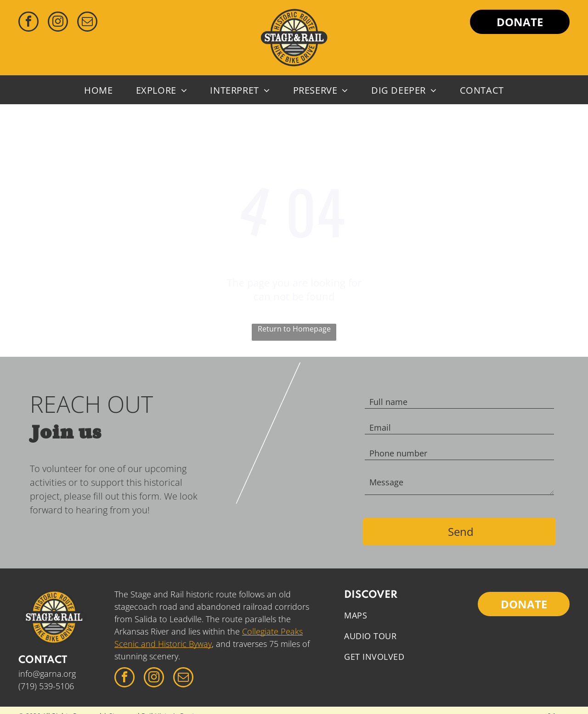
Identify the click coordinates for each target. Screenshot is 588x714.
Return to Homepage (294, 329)
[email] (87, 23)
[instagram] (58, 23)
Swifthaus (552, 704)
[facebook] (28, 23)
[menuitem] (98, 90)
